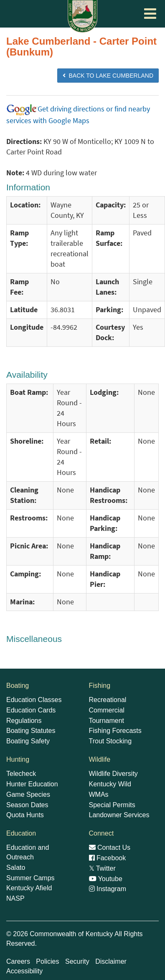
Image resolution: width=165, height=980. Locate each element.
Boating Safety (28, 741)
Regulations (24, 721)
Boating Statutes (31, 731)
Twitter (102, 868)
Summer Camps (30, 878)
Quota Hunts (25, 815)
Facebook (108, 858)
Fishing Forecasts (115, 731)
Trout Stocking (110, 741)
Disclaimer (111, 961)
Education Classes (34, 700)
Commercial (107, 710)
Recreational (108, 700)
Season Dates (27, 805)
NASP (15, 898)
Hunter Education (32, 784)
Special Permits (112, 805)
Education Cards (31, 710)
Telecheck (21, 774)
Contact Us (110, 847)
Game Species (28, 794)
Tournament (107, 721)
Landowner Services (119, 815)
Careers (18, 961)
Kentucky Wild (110, 784)
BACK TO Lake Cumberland (108, 76)
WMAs (99, 794)
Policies (47, 961)
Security (77, 961)
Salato (16, 868)
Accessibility (24, 971)
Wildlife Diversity (113, 774)
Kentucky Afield (29, 888)
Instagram (108, 889)
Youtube (106, 879)
